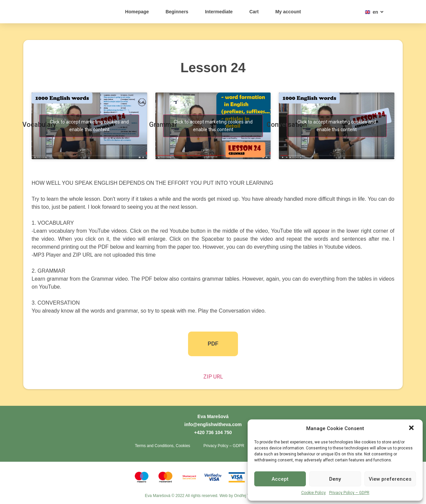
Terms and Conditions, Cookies (162, 446)
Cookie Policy (314, 493)
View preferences (390, 479)
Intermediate (219, 12)
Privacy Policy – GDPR (349, 493)
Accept (280, 479)
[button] (412, 425)
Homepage (137, 12)
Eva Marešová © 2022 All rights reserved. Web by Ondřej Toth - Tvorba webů (213, 496)
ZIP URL (213, 377)
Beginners (177, 12)
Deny (335, 479)
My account (288, 12)
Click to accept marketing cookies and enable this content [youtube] (89, 126)
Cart (254, 12)
